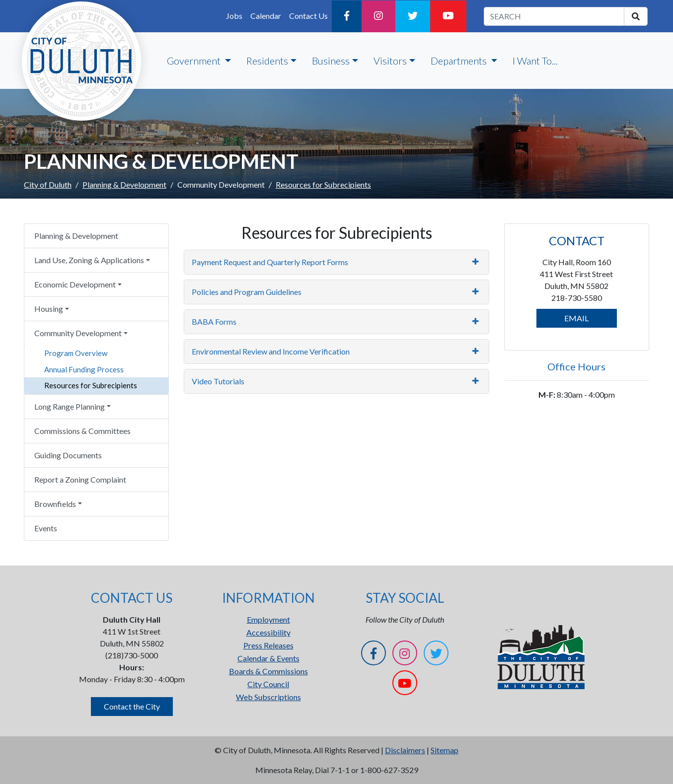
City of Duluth (48, 184)
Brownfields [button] (55, 504)
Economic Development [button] (75, 284)
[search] (636, 16)
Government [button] (195, 61)
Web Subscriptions (268, 697)
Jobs (234, 16)
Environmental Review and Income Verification (271, 351)
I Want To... (535, 61)
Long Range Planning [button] (70, 406)
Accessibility (268, 632)
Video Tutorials (218, 381)
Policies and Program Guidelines (247, 292)
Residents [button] (267, 61)
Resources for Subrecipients (91, 385)
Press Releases (268, 645)
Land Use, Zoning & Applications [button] (89, 260)
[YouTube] (448, 16)
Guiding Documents (68, 455)
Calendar (266, 16)
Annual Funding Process (84, 369)
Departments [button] (460, 61)
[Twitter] (413, 16)
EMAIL (576, 318)
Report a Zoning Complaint (80, 479)
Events (46, 528)
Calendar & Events (268, 658)
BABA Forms (214, 321)
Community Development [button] (78, 333)
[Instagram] (378, 16)
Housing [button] (49, 309)
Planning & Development (124, 184)
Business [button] (331, 61)
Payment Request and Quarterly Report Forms (270, 262)
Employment (268, 619)
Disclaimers (405, 750)
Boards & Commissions (268, 671)
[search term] (554, 16)
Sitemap (445, 750)
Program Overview (76, 353)
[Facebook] (347, 16)
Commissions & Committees (82, 431)
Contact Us (308, 16)
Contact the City (132, 706)
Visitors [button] (390, 61)
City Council (268, 684)
